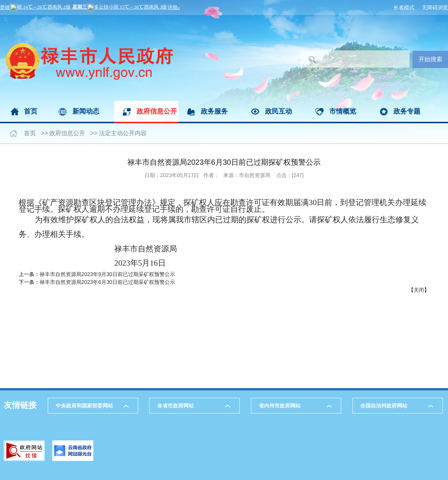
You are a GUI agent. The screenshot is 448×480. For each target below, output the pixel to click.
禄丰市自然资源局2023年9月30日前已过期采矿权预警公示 (107, 274)
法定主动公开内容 (123, 133)
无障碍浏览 (435, 7)
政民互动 (279, 111)
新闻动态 (86, 111)
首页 (31, 111)
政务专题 (407, 111)
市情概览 (343, 111)
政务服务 (214, 111)
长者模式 (404, 7)
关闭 (419, 290)
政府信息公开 (157, 111)
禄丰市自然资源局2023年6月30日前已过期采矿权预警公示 (107, 282)
